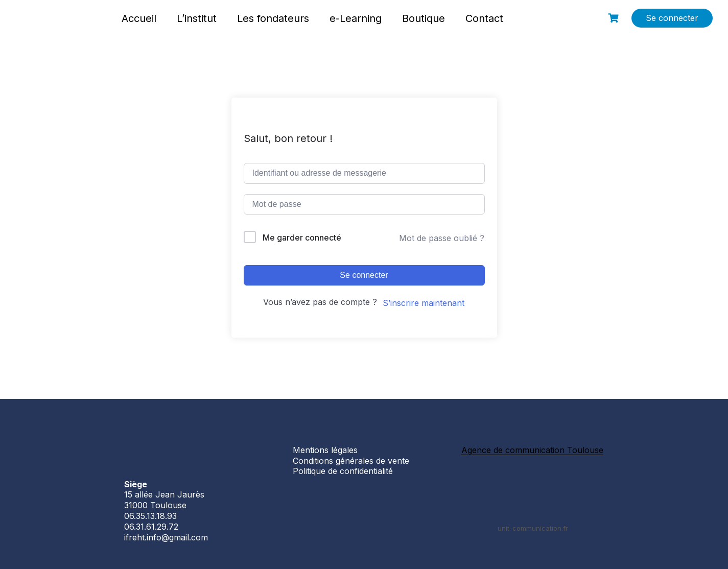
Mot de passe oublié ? (442, 238)
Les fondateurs (273, 18)
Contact (484, 18)
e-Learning (356, 18)
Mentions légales (325, 450)
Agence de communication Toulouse (532, 450)
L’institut (197, 18)
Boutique (424, 18)
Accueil (139, 18)
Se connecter (672, 18)
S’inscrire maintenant (424, 303)
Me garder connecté (302, 238)
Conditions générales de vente (351, 461)
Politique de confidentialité (343, 471)
